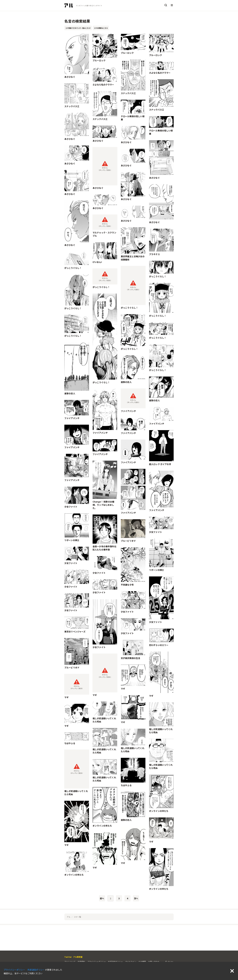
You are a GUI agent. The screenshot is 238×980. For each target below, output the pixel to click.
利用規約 (81, 962)
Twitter (68, 957)
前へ (102, 898)
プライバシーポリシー (97, 962)
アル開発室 (78, 957)
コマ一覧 (77, 917)
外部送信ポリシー (115, 962)
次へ (136, 898)
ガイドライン (131, 962)
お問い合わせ (154, 962)
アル (69, 917)
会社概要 (142, 962)
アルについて (70, 962)
